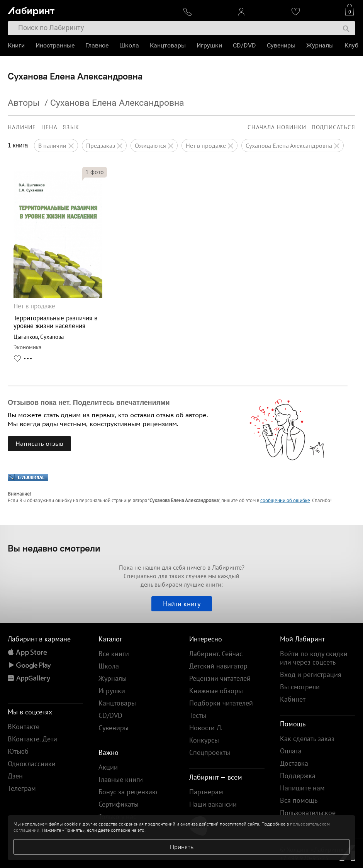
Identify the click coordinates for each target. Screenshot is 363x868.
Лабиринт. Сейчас (216, 654)
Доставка (294, 763)
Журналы (320, 45)
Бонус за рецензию (128, 792)
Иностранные (55, 45)
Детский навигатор (218, 666)
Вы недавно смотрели (54, 548)
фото (95, 172)
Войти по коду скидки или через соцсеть (314, 658)
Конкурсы (204, 740)
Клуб (351, 45)
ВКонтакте (24, 727)
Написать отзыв (39, 443)
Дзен (15, 776)
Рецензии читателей (220, 678)
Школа (129, 45)
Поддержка (298, 776)
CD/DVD (244, 45)
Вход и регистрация (311, 674)
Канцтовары (168, 45)
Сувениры (281, 45)
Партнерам (206, 792)
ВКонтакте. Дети (32, 739)
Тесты (198, 715)
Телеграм (22, 788)
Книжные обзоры (216, 691)
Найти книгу (182, 604)
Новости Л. (206, 728)
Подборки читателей (221, 703)
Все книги (114, 654)
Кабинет (293, 699)
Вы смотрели (300, 687)
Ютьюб (18, 751)
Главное (97, 45)
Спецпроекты (210, 752)
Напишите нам (302, 788)
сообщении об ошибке (285, 500)
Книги (16, 45)
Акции (108, 767)
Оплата (291, 751)
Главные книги (121, 779)
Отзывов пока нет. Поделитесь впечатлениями (89, 403)
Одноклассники (32, 764)
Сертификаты (119, 804)
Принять (182, 847)
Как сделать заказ (307, 739)
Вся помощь (299, 800)
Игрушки (209, 45)
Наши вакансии (213, 804)
